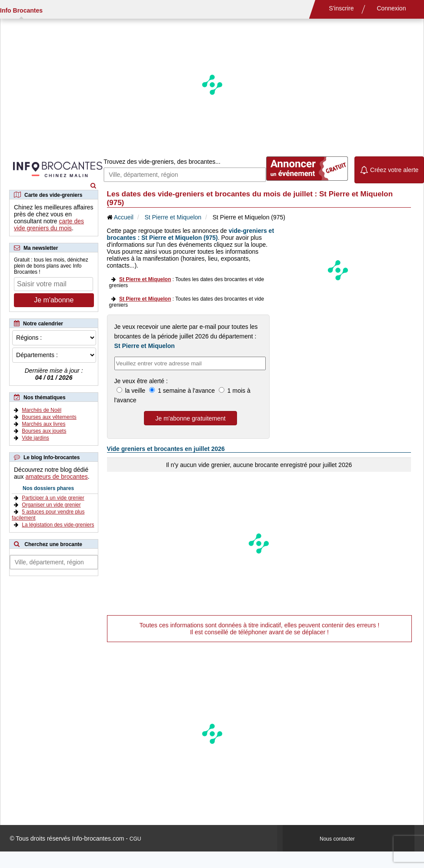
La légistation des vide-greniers (58, 525)
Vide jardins (35, 438)
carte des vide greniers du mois (49, 225)
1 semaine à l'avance (186, 391)
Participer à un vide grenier (53, 498)
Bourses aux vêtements (49, 417)
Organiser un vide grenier (51, 505)
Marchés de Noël (42, 410)
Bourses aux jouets (44, 431)
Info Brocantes (21, 10)
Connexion (392, 8)
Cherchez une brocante (53, 544)
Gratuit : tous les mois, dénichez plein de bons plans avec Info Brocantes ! (51, 266)
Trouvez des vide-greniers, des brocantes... (162, 162)
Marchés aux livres (43, 424)
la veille (135, 391)
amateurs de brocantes (56, 477)
